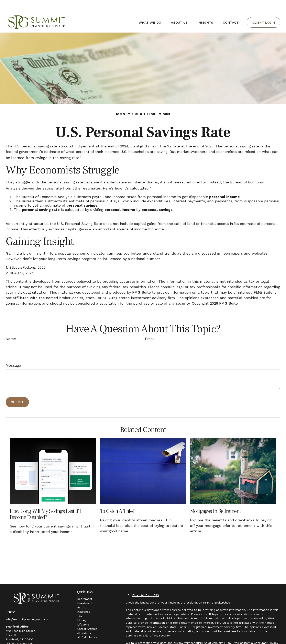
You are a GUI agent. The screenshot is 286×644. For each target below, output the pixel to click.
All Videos (84, 621)
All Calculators (87, 625)
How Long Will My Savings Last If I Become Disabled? (45, 502)
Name (11, 326)
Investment (85, 591)
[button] (150, 10)
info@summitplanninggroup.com (28, 607)
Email (150, 326)
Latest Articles (87, 617)
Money (82, 608)
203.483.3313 (25, 631)
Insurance (84, 599)
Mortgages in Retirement (216, 499)
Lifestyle (83, 612)
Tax (80, 604)
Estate (82, 595)
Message (13, 353)
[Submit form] (17, 390)
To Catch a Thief (117, 499)
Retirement (85, 587)
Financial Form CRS (146, 583)
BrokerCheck (223, 590)
